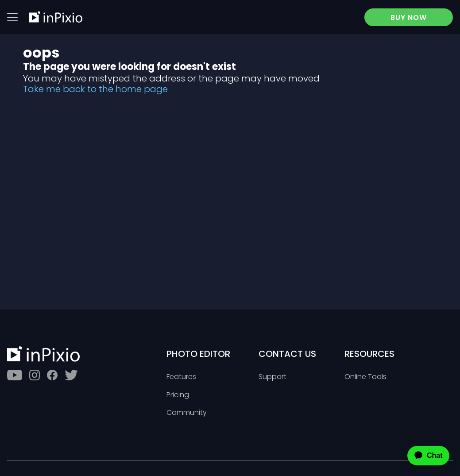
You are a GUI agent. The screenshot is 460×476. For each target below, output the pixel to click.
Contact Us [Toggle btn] (287, 354)
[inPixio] (56, 17)
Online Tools (365, 377)
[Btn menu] (12, 17)
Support (273, 377)
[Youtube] (15, 375)
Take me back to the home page (95, 89)
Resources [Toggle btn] (369, 354)
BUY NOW (409, 17)
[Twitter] (71, 375)
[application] (421, 456)
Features (181, 377)
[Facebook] (52, 375)
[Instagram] (35, 375)
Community (187, 413)
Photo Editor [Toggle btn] (198, 354)
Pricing (178, 395)
